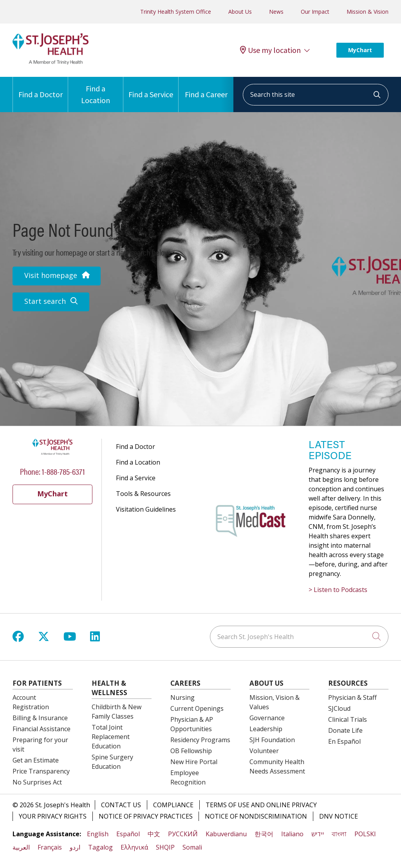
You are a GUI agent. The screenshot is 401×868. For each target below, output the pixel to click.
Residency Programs (200, 740)
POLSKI (365, 834)
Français (50, 847)
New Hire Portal (194, 762)
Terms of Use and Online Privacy (261, 805)
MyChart (360, 50)
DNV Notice (339, 816)
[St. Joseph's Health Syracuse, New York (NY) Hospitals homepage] (51, 62)
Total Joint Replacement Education (111, 737)
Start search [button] (51, 301)
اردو (75, 847)
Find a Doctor (41, 88)
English (98, 834)
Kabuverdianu (226, 834)
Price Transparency (41, 771)
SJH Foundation (272, 740)
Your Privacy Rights (53, 816)
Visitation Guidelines (146, 509)
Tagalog (100, 847)
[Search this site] (316, 95)
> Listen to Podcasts (338, 590)
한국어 (264, 834)
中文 (154, 834)
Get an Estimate (36, 760)
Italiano (292, 834)
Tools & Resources (143, 494)
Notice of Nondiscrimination (256, 816)
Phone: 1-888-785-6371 (52, 471)
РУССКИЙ (183, 834)
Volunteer (264, 751)
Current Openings (197, 708)
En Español (344, 741)
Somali (192, 847)
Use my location (270, 50)
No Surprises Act (37, 782)
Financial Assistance (42, 729)
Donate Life (345, 730)
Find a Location (96, 91)
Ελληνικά (134, 847)
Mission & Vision (368, 12)
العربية (21, 847)
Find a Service (151, 88)
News (276, 12)
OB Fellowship (191, 751)
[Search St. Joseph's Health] (299, 637)
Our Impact (315, 12)
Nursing (182, 697)
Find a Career (206, 88)
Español (128, 834)
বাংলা (339, 834)
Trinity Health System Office (176, 12)
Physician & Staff (352, 697)
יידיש (318, 834)
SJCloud (339, 708)
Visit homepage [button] (57, 275)
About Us (240, 12)
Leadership (266, 729)
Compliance (173, 805)
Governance (267, 718)
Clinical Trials (348, 719)
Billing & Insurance (40, 718)
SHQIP (165, 847)
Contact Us (121, 805)
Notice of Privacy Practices (146, 816)
